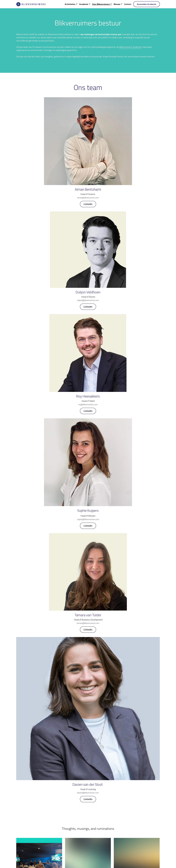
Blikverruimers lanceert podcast (79, 334)
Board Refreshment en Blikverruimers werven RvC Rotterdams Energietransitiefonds (136, 401)
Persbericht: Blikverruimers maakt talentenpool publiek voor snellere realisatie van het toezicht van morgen (39, 470)
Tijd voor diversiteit (73, 676)
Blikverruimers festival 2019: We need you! (84, 606)
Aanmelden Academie (147, 4)
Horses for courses (123, 467)
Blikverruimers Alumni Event (29, 334)
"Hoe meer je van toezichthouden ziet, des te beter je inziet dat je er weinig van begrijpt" (39, 607)
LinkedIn (39, 173)
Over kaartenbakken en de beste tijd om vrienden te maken (87, 539)
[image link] (31, 4)
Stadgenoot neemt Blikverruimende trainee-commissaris (133, 677)
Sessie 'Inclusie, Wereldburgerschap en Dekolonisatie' (83, 469)
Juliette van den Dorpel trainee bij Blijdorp (132, 334)
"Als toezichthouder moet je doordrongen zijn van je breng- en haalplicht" (136, 539)
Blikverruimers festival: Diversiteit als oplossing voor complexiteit (37, 745)
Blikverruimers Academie (99, 56)
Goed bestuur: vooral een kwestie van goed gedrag (39, 538)
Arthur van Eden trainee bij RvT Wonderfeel (36, 399)
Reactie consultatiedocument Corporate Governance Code (83, 401)
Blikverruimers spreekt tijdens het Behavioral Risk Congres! (38, 677)
